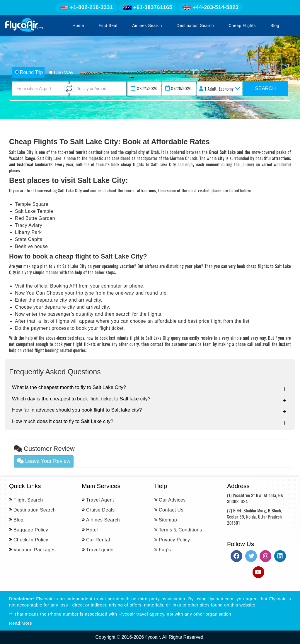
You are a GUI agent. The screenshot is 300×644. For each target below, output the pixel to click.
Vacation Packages (35, 550)
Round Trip (29, 72)
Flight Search (28, 500)
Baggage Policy (31, 530)
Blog (275, 26)
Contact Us (171, 510)
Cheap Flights (242, 26)
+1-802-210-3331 (87, 7)
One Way (61, 73)
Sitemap (168, 520)
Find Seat (108, 26)
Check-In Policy (31, 540)
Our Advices (172, 500)
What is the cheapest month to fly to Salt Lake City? (149, 388)
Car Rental (98, 540)
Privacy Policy (174, 540)
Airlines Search (147, 26)
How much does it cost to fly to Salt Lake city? (149, 422)
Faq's (165, 550)
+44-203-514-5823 (210, 7)
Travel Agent (100, 500)
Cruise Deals (100, 510)
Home (78, 26)
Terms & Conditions (180, 530)
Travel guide (100, 550)
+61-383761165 (148, 7)
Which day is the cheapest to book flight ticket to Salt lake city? (149, 399)
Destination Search (195, 26)
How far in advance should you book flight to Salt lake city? (149, 411)
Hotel (92, 530)
